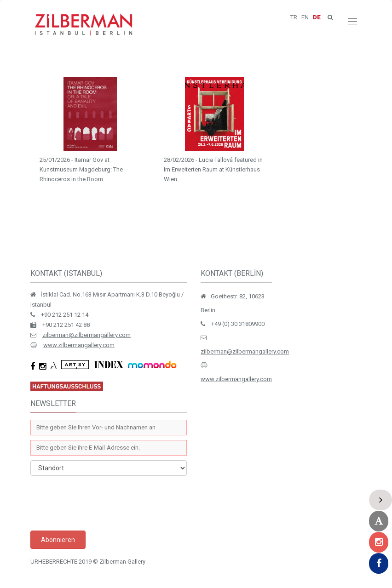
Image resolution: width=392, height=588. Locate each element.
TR (294, 17)
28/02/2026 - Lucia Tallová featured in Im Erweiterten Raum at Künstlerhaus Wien (213, 169)
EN (305, 17)
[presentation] (100, 503)
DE (317, 17)
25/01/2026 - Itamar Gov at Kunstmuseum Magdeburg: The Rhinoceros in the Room (81, 169)
